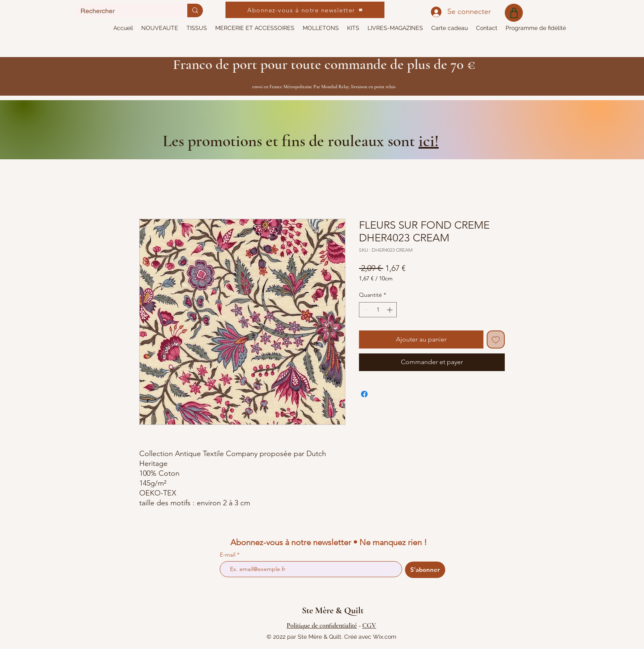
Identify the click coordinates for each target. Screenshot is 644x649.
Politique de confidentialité (322, 626)
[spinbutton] (378, 310)
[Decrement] (365, 310)
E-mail (228, 555)
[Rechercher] (125, 11)
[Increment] (390, 310)
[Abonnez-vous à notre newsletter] (305, 10)
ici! (429, 141)
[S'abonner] (425, 570)
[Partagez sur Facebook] (364, 394)
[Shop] (514, 13)
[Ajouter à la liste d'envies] (496, 339)
